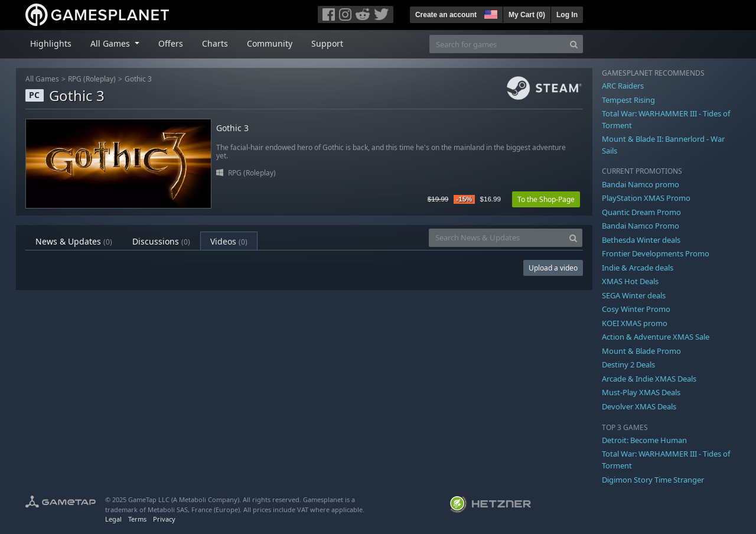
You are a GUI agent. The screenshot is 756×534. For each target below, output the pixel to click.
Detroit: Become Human (644, 440)
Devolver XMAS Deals (639, 406)
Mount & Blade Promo (641, 351)
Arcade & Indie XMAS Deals (649, 379)
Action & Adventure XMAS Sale (656, 337)
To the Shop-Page (546, 199)
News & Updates (74, 241)
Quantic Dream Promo (641, 212)
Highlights (51, 43)
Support (327, 43)
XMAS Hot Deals (630, 281)
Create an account (446, 15)
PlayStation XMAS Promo (646, 198)
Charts (215, 43)
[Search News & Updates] (497, 238)
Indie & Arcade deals (638, 268)
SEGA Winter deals (634, 295)
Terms (137, 519)
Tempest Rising (628, 100)
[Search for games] (497, 44)
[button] (490, 13)
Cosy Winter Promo (636, 309)
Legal (113, 519)
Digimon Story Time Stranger (653, 480)
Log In (567, 15)
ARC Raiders (623, 86)
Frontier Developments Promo (656, 253)
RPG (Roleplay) (92, 79)
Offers (171, 43)
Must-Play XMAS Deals (641, 392)
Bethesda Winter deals (641, 240)
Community (270, 43)
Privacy (164, 519)
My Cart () (527, 15)
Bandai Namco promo (641, 184)
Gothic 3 (138, 79)
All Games (42, 79)
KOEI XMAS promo (635, 323)
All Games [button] (111, 43)
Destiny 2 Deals (628, 364)
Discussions (161, 241)
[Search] (574, 44)
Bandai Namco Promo (641, 226)
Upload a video (553, 268)
